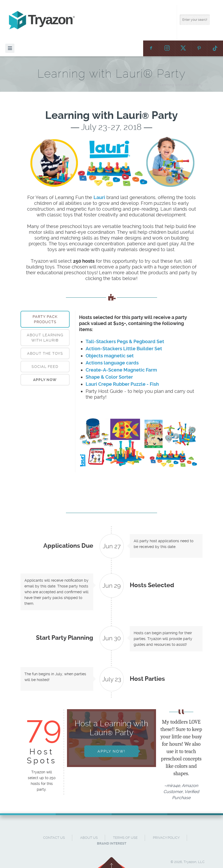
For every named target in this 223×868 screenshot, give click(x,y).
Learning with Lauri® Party (181, 85)
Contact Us (54, 838)
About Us (89, 838)
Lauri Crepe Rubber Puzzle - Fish (122, 384)
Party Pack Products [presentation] (45, 319)
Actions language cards (112, 363)
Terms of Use (125, 838)
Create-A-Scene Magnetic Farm (121, 370)
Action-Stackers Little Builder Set (124, 349)
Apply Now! (111, 751)
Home (148, 85)
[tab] (45, 319)
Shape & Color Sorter (109, 377)
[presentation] (45, 380)
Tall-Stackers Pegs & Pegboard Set (125, 341)
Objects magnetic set (110, 356)
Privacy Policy (166, 838)
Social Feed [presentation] (45, 367)
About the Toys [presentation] (45, 353)
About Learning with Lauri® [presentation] (45, 338)
